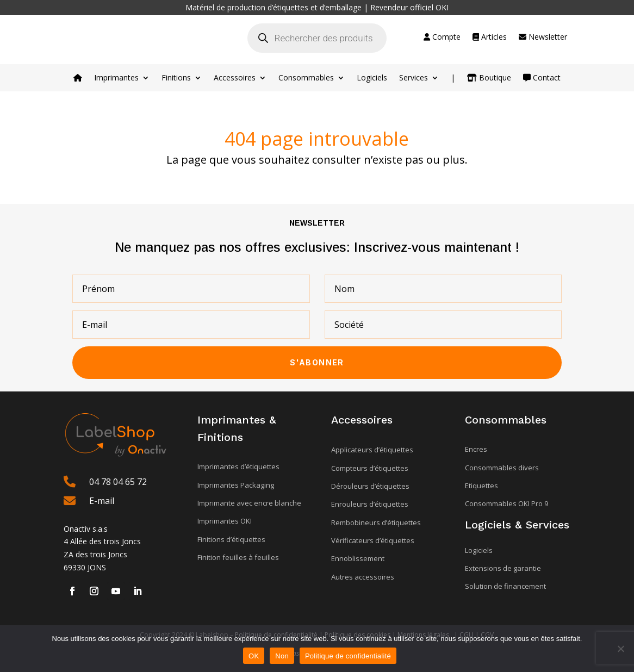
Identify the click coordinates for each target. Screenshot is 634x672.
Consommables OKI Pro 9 (506, 503)
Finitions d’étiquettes (231, 539)
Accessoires (235, 78)
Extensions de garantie (503, 568)
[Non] (620, 649)
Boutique (489, 78)
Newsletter (543, 38)
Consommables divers (502, 468)
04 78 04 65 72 (118, 482)
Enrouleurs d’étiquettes (370, 504)
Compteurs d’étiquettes (370, 468)
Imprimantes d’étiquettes (238, 466)
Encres (476, 449)
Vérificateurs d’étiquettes (373, 540)
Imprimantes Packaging (236, 485)
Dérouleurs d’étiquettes (370, 486)
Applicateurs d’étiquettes (372, 450)
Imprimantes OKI (225, 521)
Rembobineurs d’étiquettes (376, 522)
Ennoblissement (358, 558)
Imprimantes (116, 78)
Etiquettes (481, 486)
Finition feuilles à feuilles (238, 557)
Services (414, 78)
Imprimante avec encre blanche (249, 503)
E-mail (102, 501)
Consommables (306, 78)
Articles (490, 38)
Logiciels (372, 78)
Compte (442, 38)
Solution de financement (505, 586)
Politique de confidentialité (348, 656)
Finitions (176, 78)
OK (254, 656)
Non (282, 656)
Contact (542, 78)
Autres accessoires (363, 577)
